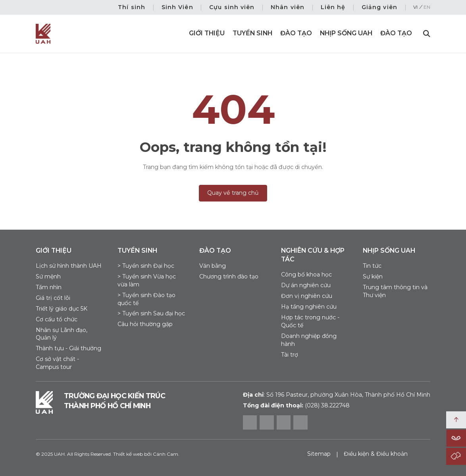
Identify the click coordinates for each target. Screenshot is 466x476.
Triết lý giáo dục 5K (62, 309)
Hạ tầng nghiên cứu (309, 307)
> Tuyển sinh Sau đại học (151, 313)
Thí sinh (132, 7)
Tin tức (372, 266)
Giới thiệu (207, 33)
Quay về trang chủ (233, 193)
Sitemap (319, 454)
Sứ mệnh (48, 276)
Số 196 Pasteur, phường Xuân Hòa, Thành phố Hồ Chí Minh (337, 395)
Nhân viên (288, 7)
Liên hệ (333, 7)
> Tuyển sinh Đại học (146, 266)
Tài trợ (290, 355)
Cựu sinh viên (232, 7)
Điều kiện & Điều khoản (376, 454)
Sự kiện (373, 276)
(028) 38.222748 (327, 405)
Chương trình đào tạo (229, 276)
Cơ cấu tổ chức (57, 319)
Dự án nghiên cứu (306, 285)
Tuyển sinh (252, 33)
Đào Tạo (396, 33)
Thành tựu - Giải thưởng (68, 348)
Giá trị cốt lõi (53, 298)
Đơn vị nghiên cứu (307, 296)
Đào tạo (296, 33)
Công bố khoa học (306, 274)
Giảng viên (379, 7)
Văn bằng (213, 266)
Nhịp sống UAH (346, 33)
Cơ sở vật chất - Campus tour (57, 363)
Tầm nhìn (49, 287)
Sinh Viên (177, 7)
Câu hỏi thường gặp (145, 324)
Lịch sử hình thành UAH (69, 266)
